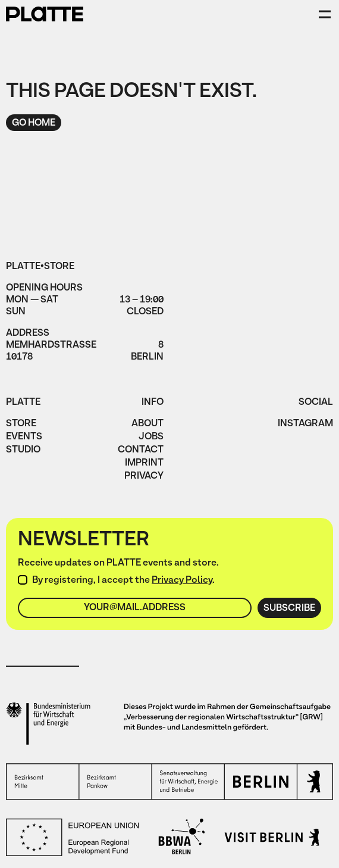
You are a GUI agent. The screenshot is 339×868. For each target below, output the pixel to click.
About (147, 424)
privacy (144, 477)
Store (21, 424)
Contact (141, 451)
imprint (144, 464)
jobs (151, 438)
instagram (305, 424)
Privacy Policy (182, 580)
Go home (34, 123)
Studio (23, 451)
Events (24, 438)
